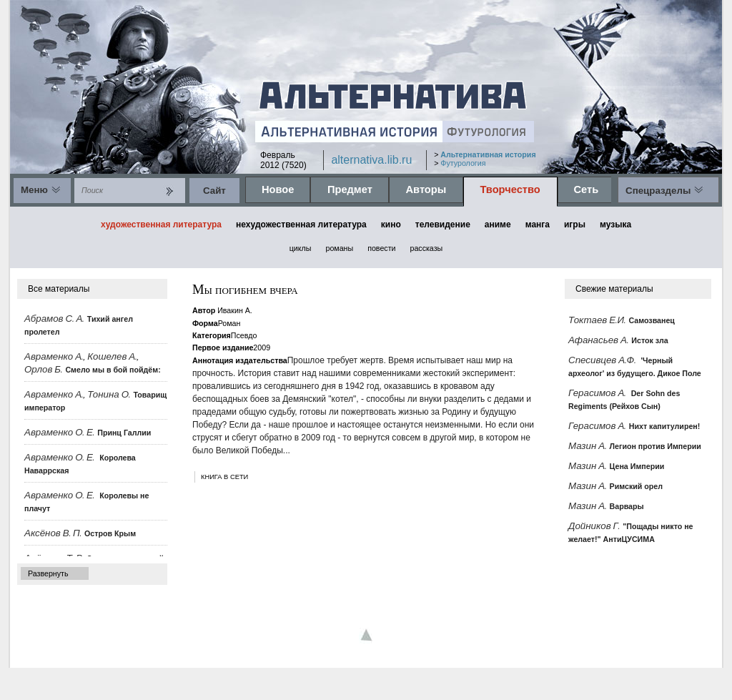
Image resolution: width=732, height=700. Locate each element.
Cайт (214, 191)
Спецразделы (658, 191)
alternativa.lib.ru (371, 160)
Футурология (463, 163)
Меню (34, 190)
